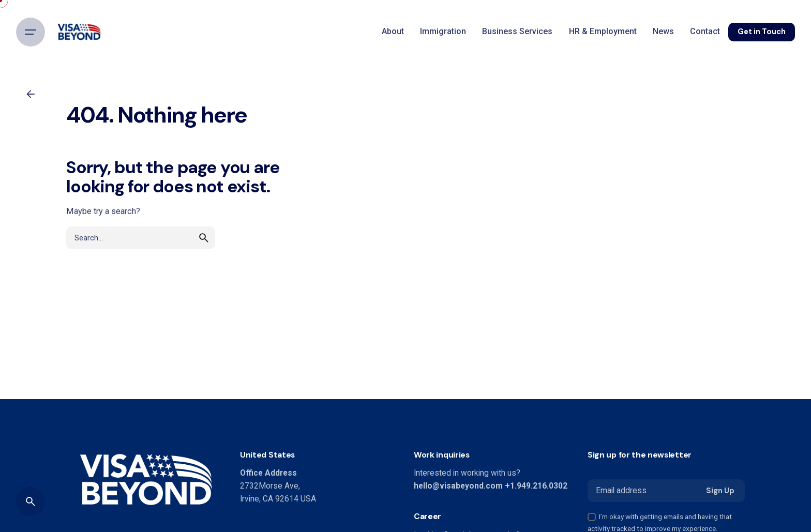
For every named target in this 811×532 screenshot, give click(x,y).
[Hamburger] (31, 32)
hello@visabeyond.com (458, 486)
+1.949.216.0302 (536, 486)
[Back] (31, 94)
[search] (204, 253)
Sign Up (720, 491)
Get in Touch (762, 32)
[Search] (31, 501)
